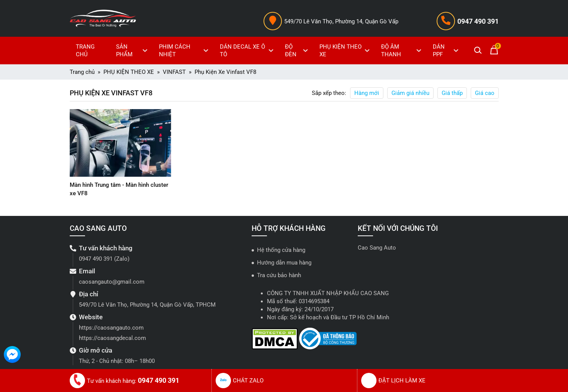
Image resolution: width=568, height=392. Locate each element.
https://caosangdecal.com (112, 338)
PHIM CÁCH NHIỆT (185, 51)
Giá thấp (452, 93)
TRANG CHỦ (85, 51)
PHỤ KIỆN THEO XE (345, 51)
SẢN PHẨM (133, 51)
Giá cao (485, 93)
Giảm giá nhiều (410, 93)
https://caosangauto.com (111, 328)
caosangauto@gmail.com (112, 282)
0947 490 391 (478, 21)
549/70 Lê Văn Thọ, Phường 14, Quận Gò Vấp (341, 21)
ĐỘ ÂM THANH (402, 51)
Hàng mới (367, 93)
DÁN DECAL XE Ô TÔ (248, 51)
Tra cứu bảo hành (279, 275)
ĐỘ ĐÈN (297, 51)
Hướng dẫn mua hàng (284, 263)
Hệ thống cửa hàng (281, 250)
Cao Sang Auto (377, 248)
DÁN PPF (447, 51)
